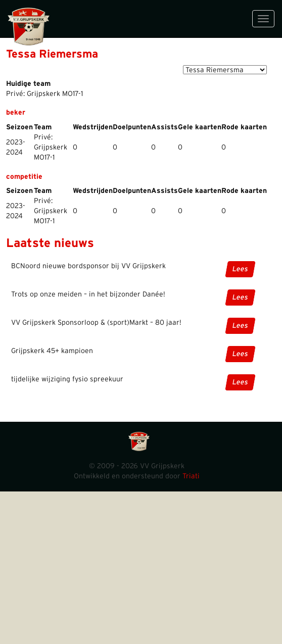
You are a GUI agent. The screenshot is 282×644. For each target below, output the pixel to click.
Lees (240, 269)
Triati (191, 476)
